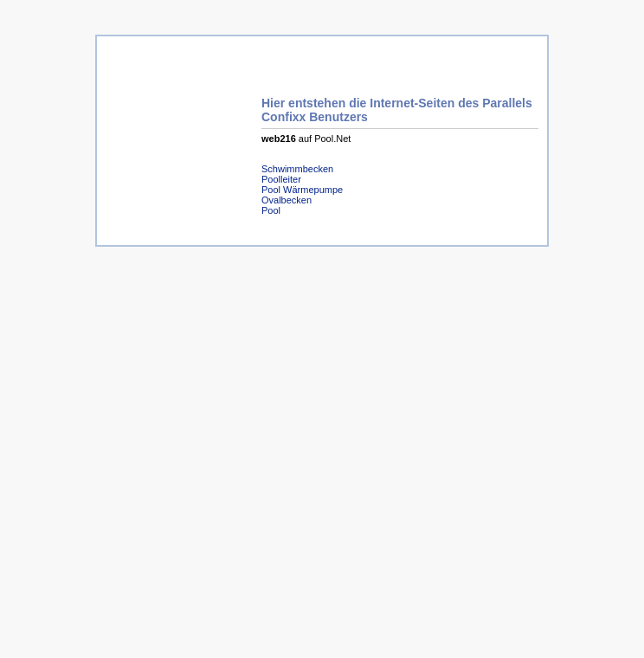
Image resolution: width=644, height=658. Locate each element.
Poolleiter (281, 179)
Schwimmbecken (297, 169)
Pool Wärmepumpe (302, 190)
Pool (271, 210)
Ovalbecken (287, 200)
